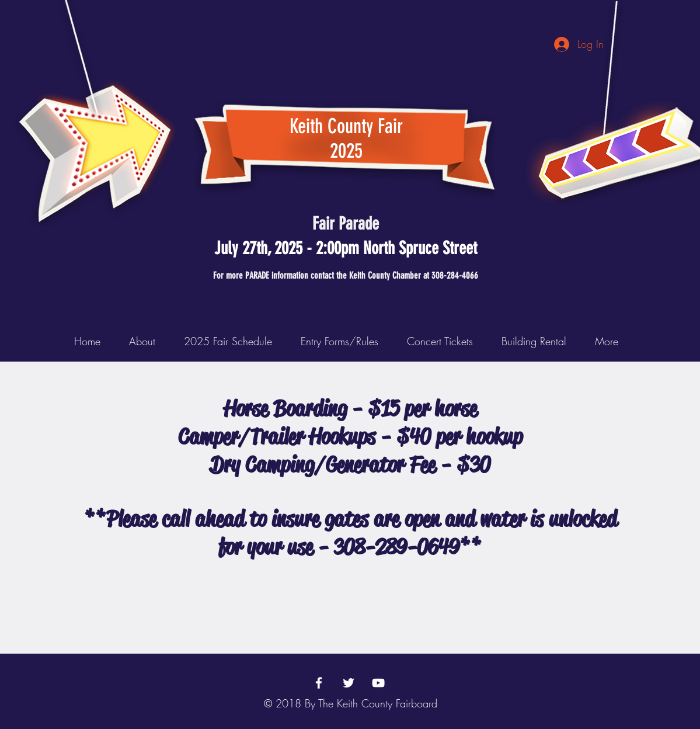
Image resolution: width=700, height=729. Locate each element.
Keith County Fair (346, 126)
